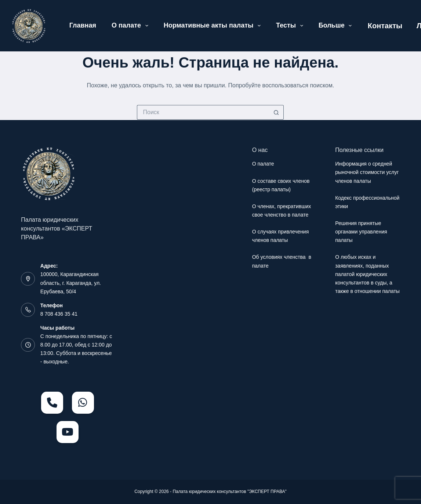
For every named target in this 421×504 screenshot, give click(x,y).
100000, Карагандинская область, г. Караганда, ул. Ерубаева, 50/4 (71, 283)
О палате (131, 26)
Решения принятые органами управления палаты (361, 232)
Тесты (291, 26)
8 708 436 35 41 (59, 314)
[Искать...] (203, 112)
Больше (337, 26)
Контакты (385, 26)
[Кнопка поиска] (276, 112)
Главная (83, 25)
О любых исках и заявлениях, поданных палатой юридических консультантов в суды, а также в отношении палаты (367, 274)
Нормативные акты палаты (214, 26)
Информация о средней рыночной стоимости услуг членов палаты (367, 172)
